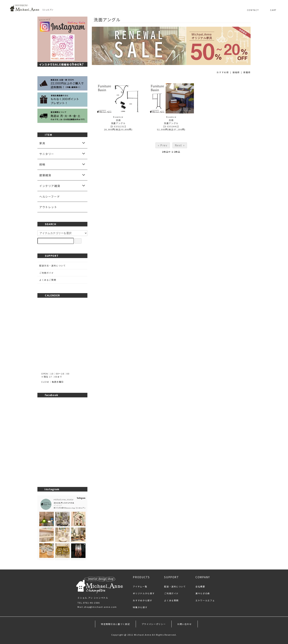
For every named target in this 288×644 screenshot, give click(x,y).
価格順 (236, 72)
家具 (42, 143)
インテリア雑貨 (50, 186)
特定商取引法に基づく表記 (115, 624)
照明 (42, 164)
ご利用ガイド (47, 273)
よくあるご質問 (48, 280)
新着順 (247, 72)
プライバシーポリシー (154, 624)
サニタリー (47, 154)
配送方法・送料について (53, 265)
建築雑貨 (45, 175)
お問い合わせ (185, 624)
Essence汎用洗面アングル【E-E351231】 (118, 122)
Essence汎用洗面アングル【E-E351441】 (171, 122)
